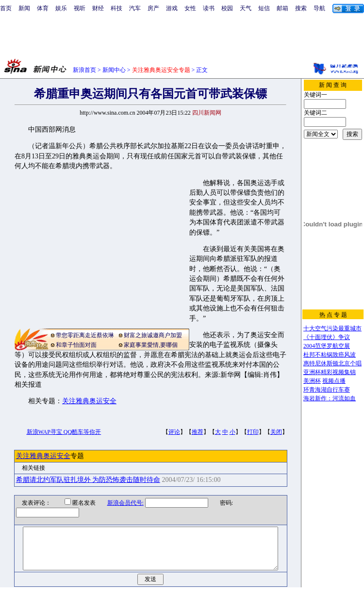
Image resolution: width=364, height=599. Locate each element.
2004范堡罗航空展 (327, 346)
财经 (98, 8)
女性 (190, 8)
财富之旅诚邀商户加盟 (153, 335)
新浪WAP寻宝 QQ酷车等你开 (64, 432)
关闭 (276, 432)
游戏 (172, 8)
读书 (209, 8)
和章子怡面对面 (76, 345)
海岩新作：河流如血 (330, 398)
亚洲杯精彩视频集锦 (330, 372)
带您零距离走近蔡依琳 (85, 335)
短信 (264, 8)
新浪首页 (84, 70)
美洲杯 (312, 381)
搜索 (301, 8)
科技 (116, 8)
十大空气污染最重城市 (332, 328)
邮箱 (282, 8)
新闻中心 (114, 70)
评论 (174, 432)
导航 (319, 8)
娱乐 (61, 8)
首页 (6, 8)
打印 (253, 432)
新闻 (24, 8)
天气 (246, 8)
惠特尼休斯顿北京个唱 (332, 363)
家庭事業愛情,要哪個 (151, 345)
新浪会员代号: (119, 503)
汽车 (135, 8)
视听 (80, 8)
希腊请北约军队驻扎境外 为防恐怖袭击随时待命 (88, 480)
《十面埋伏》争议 (327, 337)
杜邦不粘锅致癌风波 (330, 355)
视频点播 (334, 381)
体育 (43, 8)
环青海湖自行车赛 (327, 390)
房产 (153, 8)
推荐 (198, 432)
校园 (227, 8)
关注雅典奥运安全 (89, 401)
